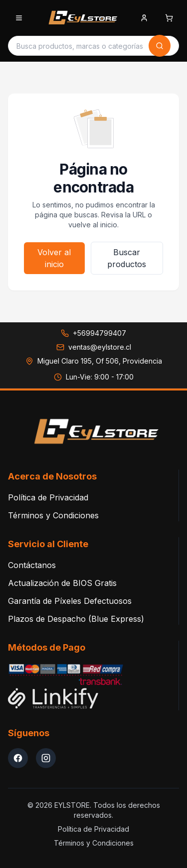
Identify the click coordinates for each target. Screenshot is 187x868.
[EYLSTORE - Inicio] (81, 18)
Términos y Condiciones (53, 515)
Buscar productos (127, 258)
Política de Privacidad (48, 497)
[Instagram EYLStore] (46, 758)
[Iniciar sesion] (144, 19)
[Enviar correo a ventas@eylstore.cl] (94, 347)
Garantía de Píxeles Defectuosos (70, 601)
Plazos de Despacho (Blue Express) (76, 619)
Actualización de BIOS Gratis (62, 583)
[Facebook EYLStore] (18, 758)
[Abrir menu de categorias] (19, 18)
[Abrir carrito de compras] (169, 18)
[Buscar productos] (80, 46)
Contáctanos (32, 565)
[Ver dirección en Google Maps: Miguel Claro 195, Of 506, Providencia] (94, 361)
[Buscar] (160, 46)
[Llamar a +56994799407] (93, 333)
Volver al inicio (54, 258)
